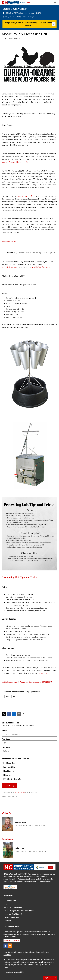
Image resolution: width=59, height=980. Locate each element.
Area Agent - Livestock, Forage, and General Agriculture (30, 825)
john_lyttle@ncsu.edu (9, 267)
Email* (4, 731)
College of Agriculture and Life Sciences (19, 911)
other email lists (20, 792)
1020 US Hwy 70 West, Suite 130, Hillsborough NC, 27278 (22, 13)
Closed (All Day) (28, 17)
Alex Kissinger (21, 822)
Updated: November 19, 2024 (11, 39)
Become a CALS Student (13, 914)
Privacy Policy (12, 796)
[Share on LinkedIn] (14, 714)
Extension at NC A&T (11, 917)
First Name (6, 739)
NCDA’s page (43, 673)
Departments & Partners (13, 907)
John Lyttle (20, 848)
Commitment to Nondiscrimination (23, 952)
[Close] (54, 24)
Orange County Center (15, 9)
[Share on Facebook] (9, 714)
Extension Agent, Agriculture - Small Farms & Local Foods (31, 851)
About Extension (10, 901)
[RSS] (10, 946)
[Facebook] (6, 946)
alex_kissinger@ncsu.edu (41, 267)
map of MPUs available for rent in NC (15, 162)
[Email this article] (19, 714)
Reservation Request (9, 241)
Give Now (7, 921)
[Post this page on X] (4, 714)
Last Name (6, 747)
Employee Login (50, 978)
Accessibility (19, 972)
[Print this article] (24, 714)
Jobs (5, 904)
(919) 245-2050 (9, 17)
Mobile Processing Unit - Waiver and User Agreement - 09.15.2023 (26, 682)
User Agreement (24, 196)
